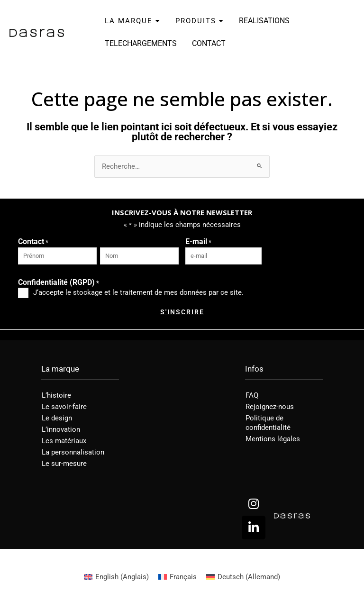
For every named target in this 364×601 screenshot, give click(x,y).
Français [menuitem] (183, 577)
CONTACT (209, 43)
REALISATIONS (264, 21)
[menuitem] (116, 577)
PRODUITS (200, 21)
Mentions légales (273, 439)
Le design (57, 418)
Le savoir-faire (64, 407)
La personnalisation (73, 452)
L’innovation (61, 429)
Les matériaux (64, 441)
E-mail (198, 242)
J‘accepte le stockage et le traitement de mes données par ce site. (138, 292)
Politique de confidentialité (268, 423)
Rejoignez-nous (270, 407)
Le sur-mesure (64, 464)
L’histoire (56, 395)
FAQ (252, 395)
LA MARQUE (132, 21)
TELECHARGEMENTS (141, 43)
